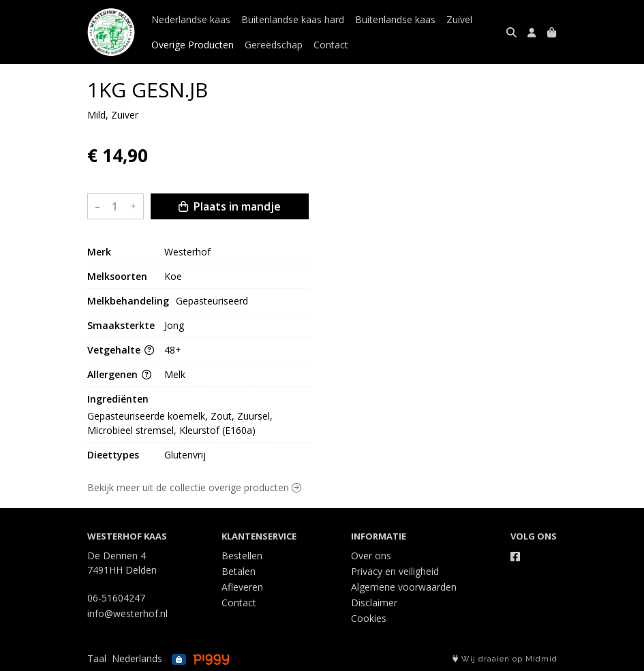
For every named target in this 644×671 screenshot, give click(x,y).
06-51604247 (116, 598)
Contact (331, 45)
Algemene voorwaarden (404, 587)
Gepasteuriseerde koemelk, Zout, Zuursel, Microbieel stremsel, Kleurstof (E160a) (181, 423)
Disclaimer (374, 603)
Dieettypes (113, 455)
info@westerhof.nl (127, 613)
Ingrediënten (118, 399)
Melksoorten (117, 276)
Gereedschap (274, 45)
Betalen (239, 571)
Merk (99, 252)
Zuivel (459, 19)
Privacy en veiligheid (395, 571)
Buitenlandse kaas (395, 19)
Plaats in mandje (230, 206)
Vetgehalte (121, 350)
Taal (97, 658)
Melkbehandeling (128, 301)
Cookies (369, 618)
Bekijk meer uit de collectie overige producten (194, 487)
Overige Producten (193, 45)
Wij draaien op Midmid (505, 659)
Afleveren (242, 587)
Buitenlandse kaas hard (293, 19)
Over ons (371, 556)
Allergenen (119, 374)
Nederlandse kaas (191, 19)
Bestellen (242, 556)
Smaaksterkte (121, 325)
